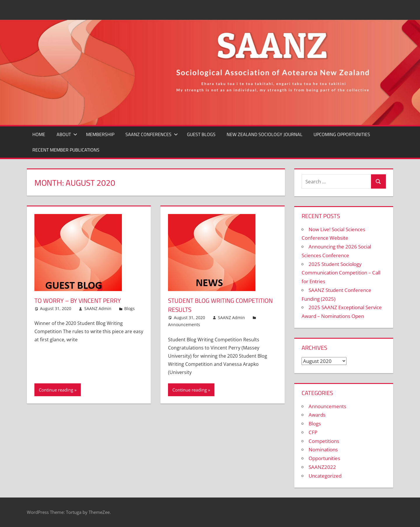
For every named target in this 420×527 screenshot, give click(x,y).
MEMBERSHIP (100, 134)
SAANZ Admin (98, 308)
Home (39, 134)
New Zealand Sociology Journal (265, 134)
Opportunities (324, 458)
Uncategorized (325, 476)
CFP (313, 432)
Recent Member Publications (66, 150)
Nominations (323, 449)
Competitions (324, 441)
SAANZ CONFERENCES (152, 134)
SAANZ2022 (322, 467)
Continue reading (56, 390)
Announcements (184, 325)
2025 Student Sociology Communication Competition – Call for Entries (341, 273)
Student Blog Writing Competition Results (203, 305)
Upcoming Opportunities (342, 134)
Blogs (129, 308)
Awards (317, 415)
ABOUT (67, 134)
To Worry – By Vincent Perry (80, 300)
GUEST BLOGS (201, 134)
